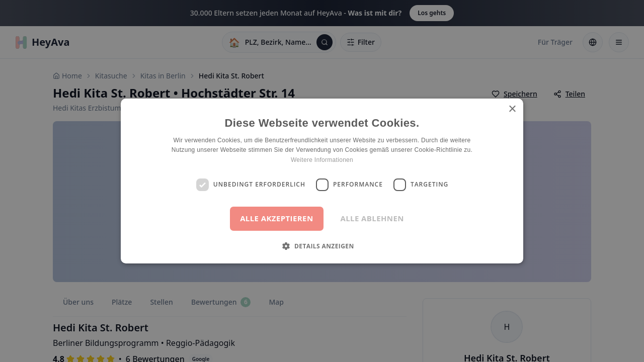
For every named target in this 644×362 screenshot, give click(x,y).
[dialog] (322, 181)
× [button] (512, 109)
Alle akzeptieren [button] (276, 218)
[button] (322, 246)
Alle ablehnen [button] (372, 218)
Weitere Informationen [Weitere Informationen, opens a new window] (322, 160)
